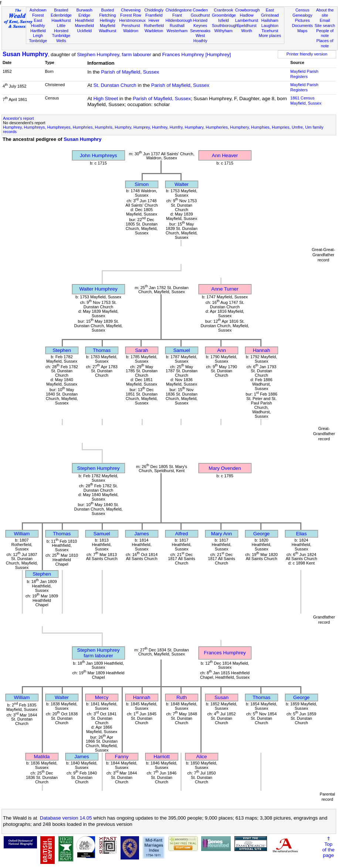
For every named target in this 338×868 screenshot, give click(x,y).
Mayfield (107, 26)
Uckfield (84, 31)
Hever (154, 20)
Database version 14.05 (66, 818)
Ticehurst (270, 31)
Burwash (84, 10)
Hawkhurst (61, 20)
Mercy (102, 697)
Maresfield (84, 26)
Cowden (200, 10)
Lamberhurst (247, 20)
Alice (202, 757)
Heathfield (84, 20)
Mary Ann (222, 534)
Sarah (142, 350)
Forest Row (131, 15)
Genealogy (302, 15)
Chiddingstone (179, 10)
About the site (325, 13)
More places (270, 35)
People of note (325, 33)
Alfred (182, 534)
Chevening (131, 10)
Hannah (262, 350)
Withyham (224, 31)
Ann (222, 350)
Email (325, 20)
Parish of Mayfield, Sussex (130, 72)
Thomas (102, 350)
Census (302, 10)
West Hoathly (200, 38)
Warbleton (154, 31)
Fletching (107, 15)
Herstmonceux (132, 20)
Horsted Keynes (200, 23)
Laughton (270, 26)
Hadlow (246, 15)
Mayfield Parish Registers (304, 74)
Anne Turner (225, 289)
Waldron (131, 31)
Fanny (121, 757)
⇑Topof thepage (328, 847)
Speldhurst (246, 26)
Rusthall (177, 26)
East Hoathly (38, 23)
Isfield (224, 20)
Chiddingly (154, 10)
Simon (142, 184)
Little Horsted (61, 28)
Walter (182, 184)
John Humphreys (99, 155)
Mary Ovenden (225, 468)
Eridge (84, 15)
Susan (222, 697)
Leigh (38, 35)
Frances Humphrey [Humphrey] (196, 55)
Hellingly (108, 20)
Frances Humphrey (225, 653)
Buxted (107, 10)
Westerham (177, 31)
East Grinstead (270, 13)
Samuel (181, 350)
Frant (177, 15)
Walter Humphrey (98, 289)
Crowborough (248, 10)
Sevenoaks (200, 31)
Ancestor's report (18, 118)
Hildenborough (179, 20)
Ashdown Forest (38, 13)
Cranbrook (223, 10)
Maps (302, 31)
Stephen (62, 350)
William (22, 534)
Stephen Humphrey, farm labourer (114, 55)
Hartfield (38, 31)
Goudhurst (200, 15)
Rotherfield (154, 26)
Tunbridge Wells (61, 38)
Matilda (42, 757)
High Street (106, 99)
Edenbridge (61, 15)
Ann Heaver (225, 155)
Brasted (61, 10)
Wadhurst (107, 31)
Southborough (225, 26)
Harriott (162, 757)
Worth (246, 31)
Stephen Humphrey (99, 468)
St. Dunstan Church (115, 85)
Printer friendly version (307, 54)
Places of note (325, 43)
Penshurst (131, 26)
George (261, 534)
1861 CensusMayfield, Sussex (306, 101)
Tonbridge (38, 41)
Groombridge (224, 15)
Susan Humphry (25, 54)
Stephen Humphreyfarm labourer (99, 653)
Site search (325, 26)
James (141, 534)
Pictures (302, 20)
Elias (302, 534)
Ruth (182, 697)
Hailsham (270, 20)
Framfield (154, 15)
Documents (302, 26)
